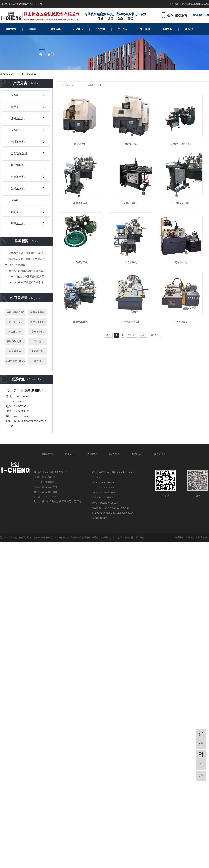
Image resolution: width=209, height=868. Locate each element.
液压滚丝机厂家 (15, 312)
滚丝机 (32, 29)
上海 (198, 537)
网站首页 (11, 29)
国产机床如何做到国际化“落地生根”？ (28, 271)
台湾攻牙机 (37, 332)
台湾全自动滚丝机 (183, 145)
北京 (202, 537)
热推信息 (174, 4)
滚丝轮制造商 (37, 322)
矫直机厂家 (15, 322)
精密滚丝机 (18, 165)
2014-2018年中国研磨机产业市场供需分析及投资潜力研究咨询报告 (28, 283)
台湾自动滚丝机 (183, 205)
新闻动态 (137, 454)
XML (207, 4)
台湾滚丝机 (18, 177)
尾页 (143, 339)
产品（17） (69, 85)
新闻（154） (95, 85)
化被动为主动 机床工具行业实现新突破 (28, 253)
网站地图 (193, 4)
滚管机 (15, 200)
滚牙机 (15, 107)
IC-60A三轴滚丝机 (132, 325)
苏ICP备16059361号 (64, 537)
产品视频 (100, 29)
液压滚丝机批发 (15, 341)
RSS (201, 4)
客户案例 (115, 454)
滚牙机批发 (37, 351)
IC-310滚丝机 (183, 325)
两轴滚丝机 (18, 223)
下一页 (132, 339)
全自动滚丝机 (19, 153)
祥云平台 (140, 537)
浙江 (207, 537)
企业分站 (184, 4)
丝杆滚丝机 (18, 118)
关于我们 (145, 29)
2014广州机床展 (17, 265)
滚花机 (15, 212)
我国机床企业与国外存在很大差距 (26, 259)
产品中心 (92, 454)
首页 (109, 339)
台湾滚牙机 (18, 188)
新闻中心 (167, 29)
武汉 (193, 537)
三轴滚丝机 (55, 29)
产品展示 (78, 29)
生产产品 (123, 29)
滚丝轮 (15, 130)
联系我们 (189, 29)
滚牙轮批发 (15, 351)
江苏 (188, 537)
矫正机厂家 (15, 332)
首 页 (21, 74)
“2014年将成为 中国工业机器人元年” (28, 277)
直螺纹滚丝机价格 (15, 361)
